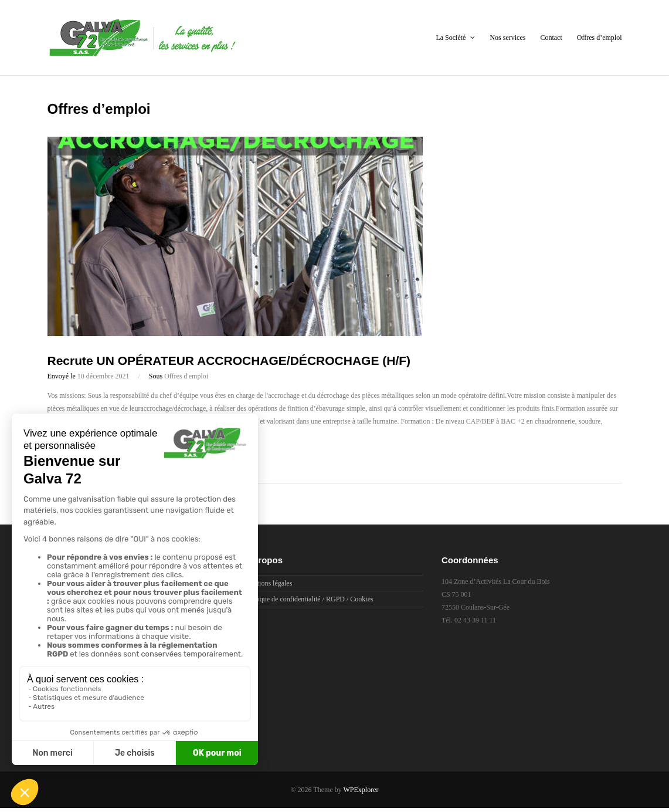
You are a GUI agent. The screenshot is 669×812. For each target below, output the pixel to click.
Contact (551, 38)
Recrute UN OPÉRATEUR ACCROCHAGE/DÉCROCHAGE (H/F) (229, 361)
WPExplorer (361, 790)
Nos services (507, 38)
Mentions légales (269, 583)
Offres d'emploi (186, 376)
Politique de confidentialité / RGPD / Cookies (309, 599)
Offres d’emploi (600, 38)
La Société (455, 38)
